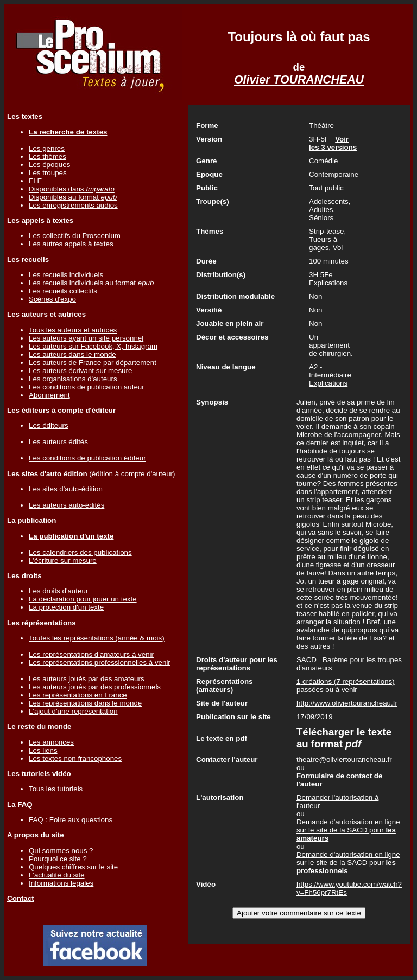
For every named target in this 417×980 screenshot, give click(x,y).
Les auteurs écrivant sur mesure (80, 371)
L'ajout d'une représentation (73, 711)
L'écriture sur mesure (63, 561)
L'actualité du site (57, 875)
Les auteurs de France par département (93, 363)
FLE (35, 181)
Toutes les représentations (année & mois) (97, 638)
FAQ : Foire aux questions (71, 820)
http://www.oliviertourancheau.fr (347, 703)
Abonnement (49, 395)
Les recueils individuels (66, 275)
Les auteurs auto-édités (67, 505)
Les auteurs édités (58, 442)
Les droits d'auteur (58, 591)
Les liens (43, 750)
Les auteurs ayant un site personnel (86, 338)
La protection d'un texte (66, 607)
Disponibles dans (72, 189)
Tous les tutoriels (56, 789)
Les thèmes (48, 156)
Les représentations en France (78, 695)
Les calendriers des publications (80, 552)
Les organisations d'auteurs (73, 379)
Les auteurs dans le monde (72, 354)
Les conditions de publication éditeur (87, 458)
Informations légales (61, 883)
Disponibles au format (73, 197)
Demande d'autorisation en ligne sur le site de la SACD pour (348, 830)
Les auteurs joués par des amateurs (87, 679)
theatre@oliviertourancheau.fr (344, 760)
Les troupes (48, 173)
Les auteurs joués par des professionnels (95, 687)
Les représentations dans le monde (85, 703)
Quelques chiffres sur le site (73, 867)
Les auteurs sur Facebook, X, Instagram (93, 346)
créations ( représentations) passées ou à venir (346, 686)
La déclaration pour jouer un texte (83, 599)
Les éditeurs (49, 425)
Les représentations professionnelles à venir (100, 662)
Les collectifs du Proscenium (75, 236)
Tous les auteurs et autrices (73, 330)
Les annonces (51, 742)
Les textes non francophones (75, 758)
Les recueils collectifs (63, 291)
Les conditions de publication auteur (87, 387)
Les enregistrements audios (73, 205)
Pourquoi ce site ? (58, 859)
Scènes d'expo (52, 299)
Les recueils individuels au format (91, 283)
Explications (328, 283)
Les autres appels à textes (71, 244)
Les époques (49, 165)
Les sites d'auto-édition (66, 489)
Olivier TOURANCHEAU (299, 80)
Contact (21, 898)
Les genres (47, 148)
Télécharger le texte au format (344, 738)
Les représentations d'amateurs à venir (91, 654)
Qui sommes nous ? (61, 851)
